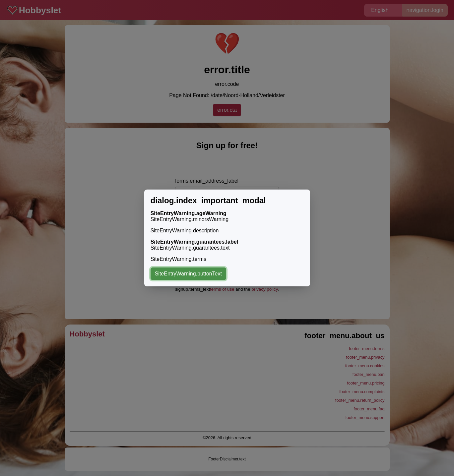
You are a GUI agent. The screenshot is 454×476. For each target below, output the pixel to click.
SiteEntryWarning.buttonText (188, 274)
